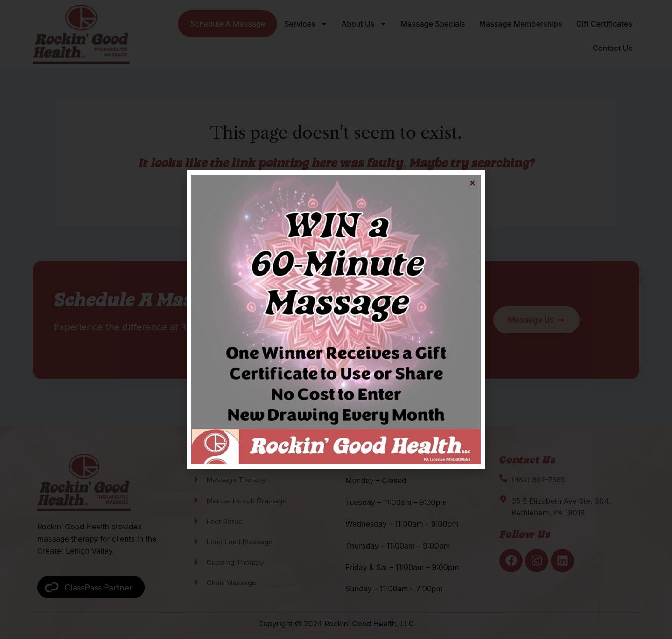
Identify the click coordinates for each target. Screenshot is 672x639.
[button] (472, 183)
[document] (336, 319)
